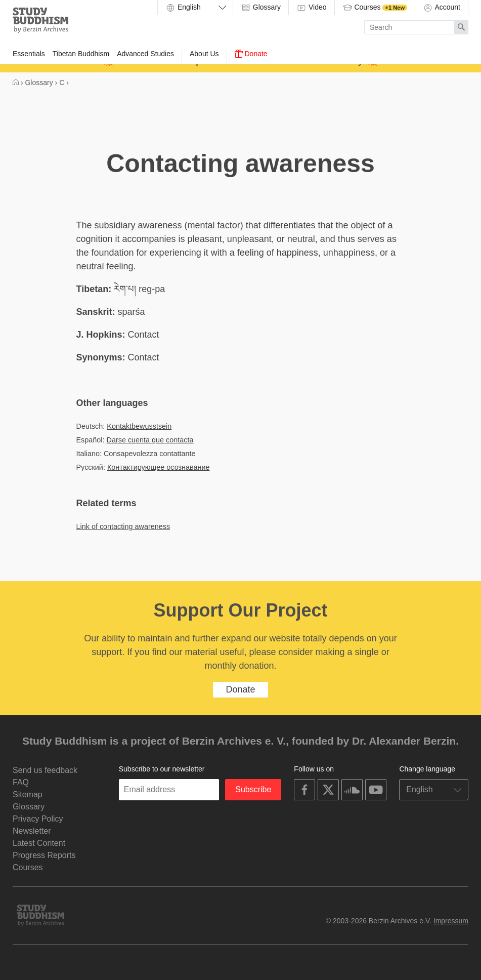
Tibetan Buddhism (81, 54)
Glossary (261, 8)
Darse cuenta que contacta (150, 440)
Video (311, 8)
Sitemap (28, 794)
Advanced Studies (145, 54)
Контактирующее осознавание (159, 467)
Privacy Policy (38, 819)
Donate (251, 54)
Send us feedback (45, 770)
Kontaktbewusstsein (139, 426)
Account (442, 8)
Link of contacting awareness (123, 526)
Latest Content (39, 843)
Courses (375, 8)
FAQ (21, 782)
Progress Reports (44, 855)
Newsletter (32, 831)
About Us (204, 54)
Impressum (451, 921)
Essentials (29, 54)
